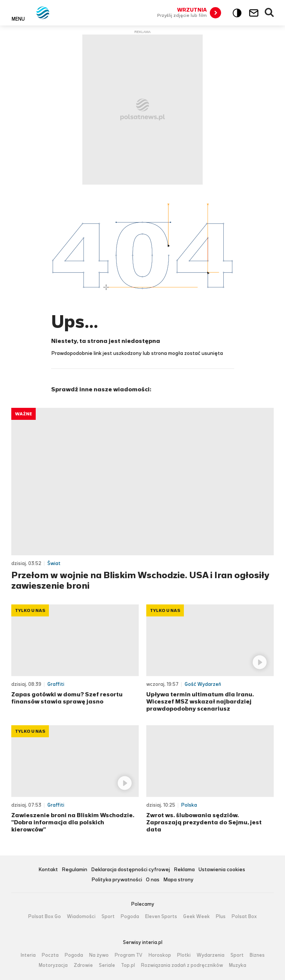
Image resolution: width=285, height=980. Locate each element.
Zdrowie (83, 965)
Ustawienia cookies (222, 870)
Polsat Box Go (45, 917)
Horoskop (160, 955)
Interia (28, 955)
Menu (18, 19)
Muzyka (238, 965)
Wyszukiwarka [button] (270, 13)
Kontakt (48, 870)
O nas (153, 880)
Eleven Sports (161, 917)
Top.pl (128, 965)
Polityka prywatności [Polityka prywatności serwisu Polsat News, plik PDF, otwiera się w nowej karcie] (117, 880)
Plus (221, 917)
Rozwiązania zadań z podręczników (182, 965)
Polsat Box (244, 917)
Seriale (107, 965)
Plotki (184, 955)
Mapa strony (178, 880)
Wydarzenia (211, 955)
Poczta (50, 955)
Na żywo (99, 955)
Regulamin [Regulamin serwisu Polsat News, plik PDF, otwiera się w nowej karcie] (74, 870)
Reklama (184, 870)
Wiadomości (81, 917)
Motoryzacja (53, 965)
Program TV (129, 955)
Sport (108, 917)
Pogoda (130, 917)
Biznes (257, 955)
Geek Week (196, 917)
